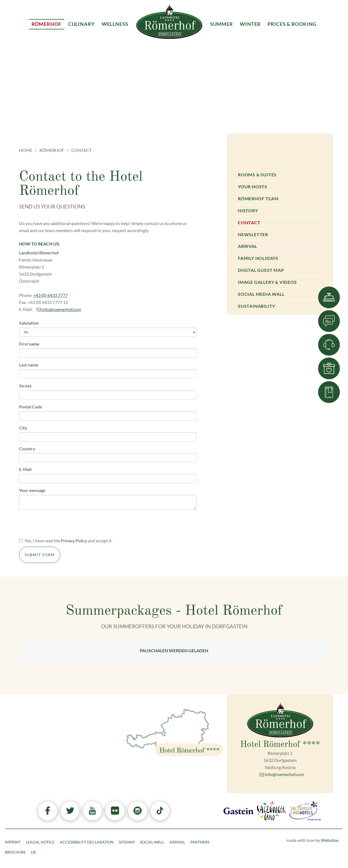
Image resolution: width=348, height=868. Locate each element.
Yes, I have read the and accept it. (66, 541)
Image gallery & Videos (267, 282)
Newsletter (253, 234)
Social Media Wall (261, 294)
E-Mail (25, 469)
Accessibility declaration (87, 842)
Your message (32, 490)
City (23, 428)
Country (27, 449)
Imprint (13, 842)
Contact (249, 222)
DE (34, 852)
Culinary (82, 24)
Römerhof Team (258, 198)
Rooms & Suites (257, 175)
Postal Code (31, 407)
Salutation (29, 323)
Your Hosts (253, 187)
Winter (250, 24)
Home (26, 150)
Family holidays (258, 258)
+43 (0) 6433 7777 (50, 295)
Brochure (15, 852)
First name (29, 344)
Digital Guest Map (261, 270)
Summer (222, 24)
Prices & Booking (292, 24)
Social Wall (152, 842)
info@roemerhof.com (59, 309)
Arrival (248, 246)
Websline (330, 840)
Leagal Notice (40, 842)
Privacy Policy (74, 541)
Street (25, 386)
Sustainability (257, 306)
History (248, 210)
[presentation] (60, 524)
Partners (200, 842)
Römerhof (52, 150)
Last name (29, 365)
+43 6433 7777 (76, 748)
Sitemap (127, 842)
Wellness (115, 24)
